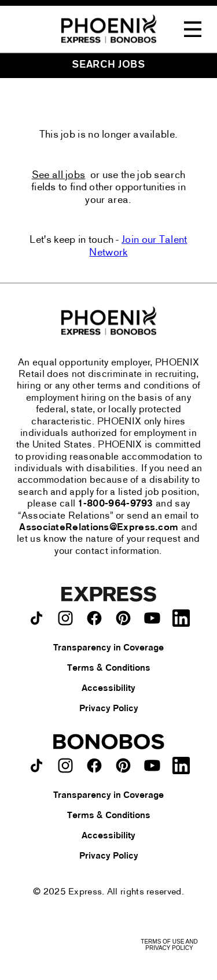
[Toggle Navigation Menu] (193, 29)
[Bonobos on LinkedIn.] (181, 765)
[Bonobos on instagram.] (65, 765)
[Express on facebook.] (94, 618)
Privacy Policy (109, 709)
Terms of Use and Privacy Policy (169, 945)
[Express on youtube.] (152, 618)
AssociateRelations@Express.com (99, 528)
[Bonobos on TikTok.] (36, 765)
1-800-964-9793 (116, 504)
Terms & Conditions (109, 668)
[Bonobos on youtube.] (152, 765)
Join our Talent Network (138, 247)
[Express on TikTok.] (36, 618)
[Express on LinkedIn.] (181, 618)
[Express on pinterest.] (123, 618)
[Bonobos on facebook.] (94, 765)
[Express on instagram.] (65, 618)
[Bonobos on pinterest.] (123, 765)
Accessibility (108, 689)
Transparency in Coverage (108, 648)
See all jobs (59, 175)
